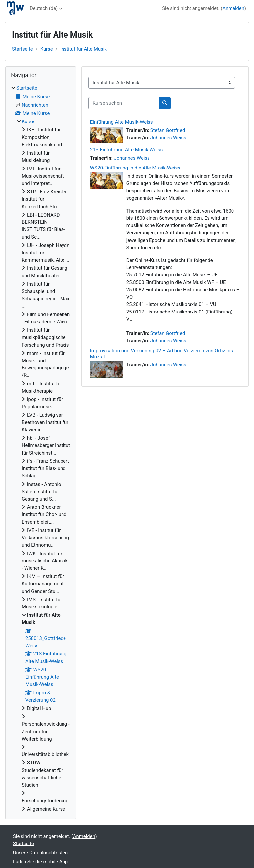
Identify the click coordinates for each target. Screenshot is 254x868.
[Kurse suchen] (124, 103)
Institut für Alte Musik (84, 49)
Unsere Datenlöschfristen (40, 853)
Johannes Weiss (168, 138)
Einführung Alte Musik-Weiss (122, 122)
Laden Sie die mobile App (40, 862)
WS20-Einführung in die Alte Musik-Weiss (135, 168)
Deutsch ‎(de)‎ (44, 8)
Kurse (47, 49)
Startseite (22, 49)
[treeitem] (41, 449)
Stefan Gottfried (168, 130)
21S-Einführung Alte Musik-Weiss (127, 150)
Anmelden (233, 8)
